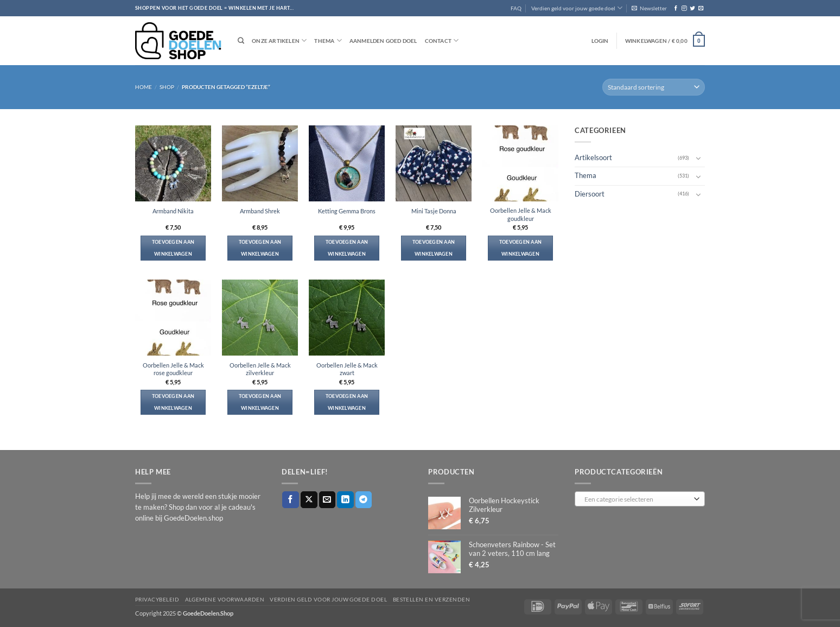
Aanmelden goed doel (383, 41)
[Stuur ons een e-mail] (701, 8)
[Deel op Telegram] (364, 500)
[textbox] (638, 499)
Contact (442, 40)
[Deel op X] (309, 500)
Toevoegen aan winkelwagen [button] (173, 248)
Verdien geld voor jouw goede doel (577, 8)
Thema (328, 40)
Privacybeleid (157, 599)
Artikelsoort (593, 158)
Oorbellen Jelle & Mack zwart (347, 369)
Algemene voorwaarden (225, 599)
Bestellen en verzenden (432, 599)
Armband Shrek (260, 211)
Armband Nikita (173, 211)
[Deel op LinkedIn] (345, 500)
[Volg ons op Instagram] (684, 8)
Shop (167, 87)
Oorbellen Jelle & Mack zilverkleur (260, 369)
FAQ (516, 8)
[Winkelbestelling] (654, 87)
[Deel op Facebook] (291, 500)
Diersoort (590, 194)
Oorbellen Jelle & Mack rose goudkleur (173, 369)
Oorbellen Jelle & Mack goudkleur (521, 214)
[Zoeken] (241, 41)
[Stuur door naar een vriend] (327, 500)
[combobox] (640, 499)
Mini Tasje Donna (434, 211)
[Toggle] (698, 158)
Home (144, 87)
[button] (649, 8)
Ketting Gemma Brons (347, 211)
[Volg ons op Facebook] (676, 8)
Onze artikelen (279, 40)
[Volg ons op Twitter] (692, 8)
